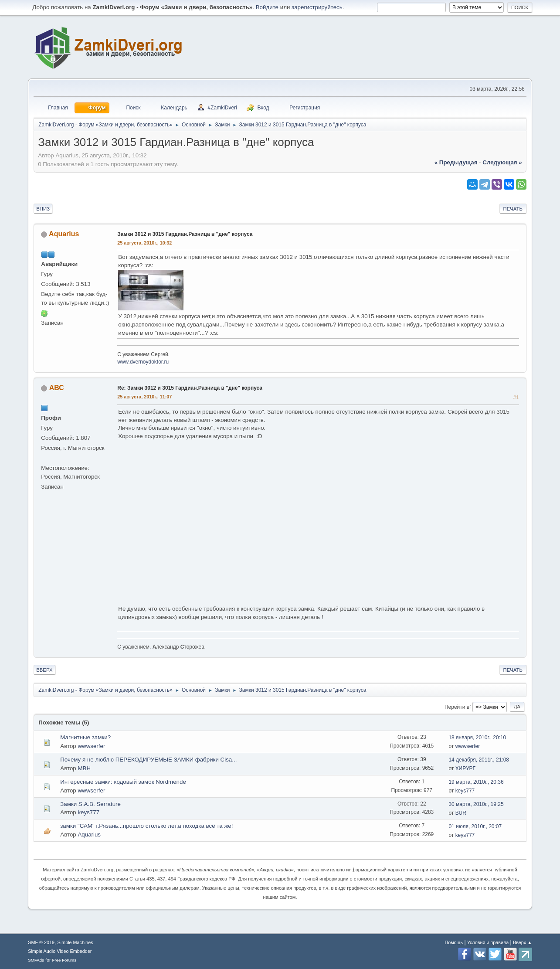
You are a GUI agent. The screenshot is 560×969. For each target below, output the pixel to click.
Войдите (267, 7)
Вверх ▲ (523, 942)
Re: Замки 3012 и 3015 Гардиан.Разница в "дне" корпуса (190, 388)
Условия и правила (488, 942)
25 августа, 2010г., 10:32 (144, 243)
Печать (513, 209)
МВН (84, 768)
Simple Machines (75, 942)
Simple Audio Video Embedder (60, 951)
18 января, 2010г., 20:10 (477, 738)
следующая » (502, 162)
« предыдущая (456, 162)
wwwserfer (91, 746)
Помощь (454, 942)
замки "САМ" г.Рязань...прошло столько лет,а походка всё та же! (146, 826)
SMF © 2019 (41, 942)
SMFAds (36, 960)
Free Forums (64, 960)
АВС (57, 388)
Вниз (43, 209)
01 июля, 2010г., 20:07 (475, 826)
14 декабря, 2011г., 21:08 (479, 760)
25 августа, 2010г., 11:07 (144, 397)
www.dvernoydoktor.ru (143, 362)
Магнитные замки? (85, 737)
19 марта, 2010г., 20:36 (476, 782)
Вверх (44, 670)
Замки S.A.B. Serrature (90, 804)
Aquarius (64, 234)
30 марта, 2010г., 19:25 (476, 804)
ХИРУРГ (465, 768)
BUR (461, 813)
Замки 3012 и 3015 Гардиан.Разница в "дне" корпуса (185, 234)
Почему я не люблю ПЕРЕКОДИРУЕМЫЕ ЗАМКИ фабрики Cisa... (148, 760)
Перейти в (457, 707)
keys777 (465, 791)
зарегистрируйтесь (317, 7)
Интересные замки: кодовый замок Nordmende (123, 782)
